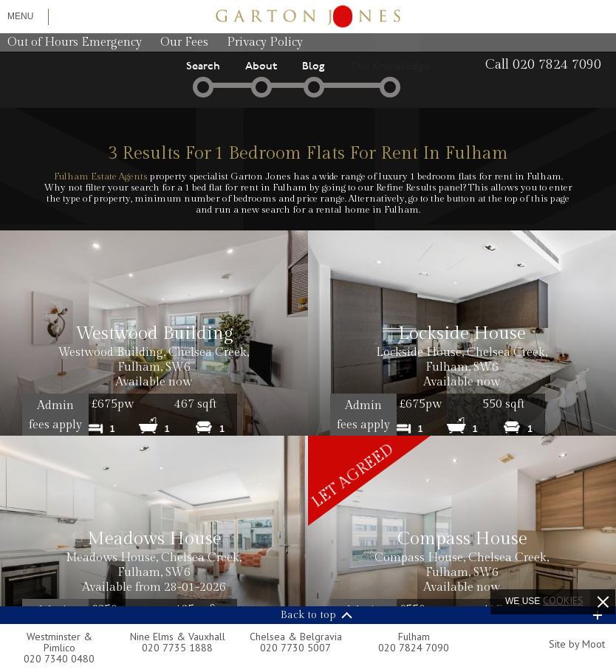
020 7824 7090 (414, 648)
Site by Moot (577, 644)
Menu (20, 16)
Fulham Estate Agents (101, 176)
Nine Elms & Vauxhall (178, 637)
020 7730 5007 (295, 648)
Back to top (308, 615)
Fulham (414, 637)
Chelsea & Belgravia (296, 637)
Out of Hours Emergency (75, 42)
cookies (563, 600)
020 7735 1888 (177, 648)
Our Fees (184, 42)
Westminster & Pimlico (59, 642)
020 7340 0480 (59, 659)
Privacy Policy (265, 42)
